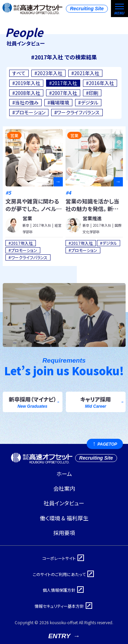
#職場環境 (58, 102)
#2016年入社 (100, 83)
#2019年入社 (26, 83)
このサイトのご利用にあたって (59, 574)
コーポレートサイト (59, 558)
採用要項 (64, 533)
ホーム (64, 474)
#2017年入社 (63, 83)
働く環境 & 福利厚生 (64, 518)
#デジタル (88, 102)
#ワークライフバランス (77, 112)
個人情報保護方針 (59, 590)
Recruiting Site (87, 9)
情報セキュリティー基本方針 (59, 606)
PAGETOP (107, 444)
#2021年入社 (85, 73)
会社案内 (64, 488)
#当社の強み (25, 102)
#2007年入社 (63, 93)
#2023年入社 (48, 73)
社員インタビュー (64, 503)
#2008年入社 (26, 93)
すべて (19, 73)
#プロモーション (29, 112)
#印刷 (92, 93)
